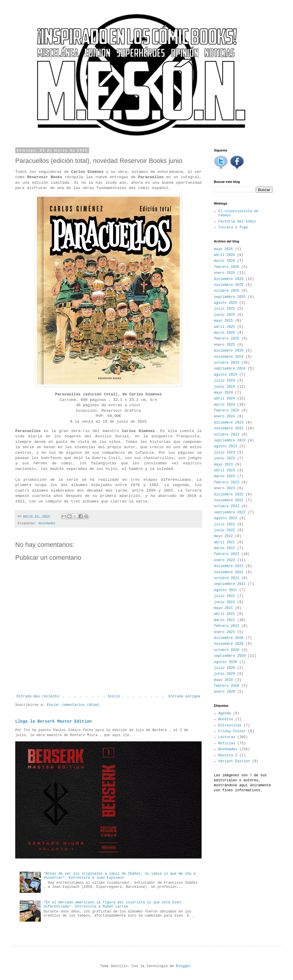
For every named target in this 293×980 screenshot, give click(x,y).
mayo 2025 (223, 321)
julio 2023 (224, 453)
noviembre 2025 (229, 285)
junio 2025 (224, 315)
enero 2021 (224, 632)
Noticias (227, 743)
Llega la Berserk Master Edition (53, 721)
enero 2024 (224, 416)
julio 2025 (224, 309)
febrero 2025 (226, 339)
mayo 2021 (223, 608)
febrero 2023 (226, 483)
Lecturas (227, 737)
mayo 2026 (223, 249)
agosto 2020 (225, 662)
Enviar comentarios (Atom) (73, 705)
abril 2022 (224, 542)
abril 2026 (224, 255)
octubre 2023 (226, 435)
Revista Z (228, 755)
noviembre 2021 (229, 572)
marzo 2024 (224, 405)
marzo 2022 (224, 548)
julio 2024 (224, 381)
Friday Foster (232, 731)
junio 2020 (224, 674)
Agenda (225, 714)
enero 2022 (224, 560)
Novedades (47, 523)
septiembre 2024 (230, 369)
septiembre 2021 (230, 584)
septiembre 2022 (230, 512)
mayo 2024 (223, 393)
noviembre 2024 (229, 357)
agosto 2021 (225, 590)
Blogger (183, 966)
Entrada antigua (184, 696)
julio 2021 (224, 596)
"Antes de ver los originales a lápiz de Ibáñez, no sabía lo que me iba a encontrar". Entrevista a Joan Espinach (120, 876)
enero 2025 (224, 345)
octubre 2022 (226, 506)
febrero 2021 (226, 626)
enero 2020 (224, 692)
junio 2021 (224, 602)
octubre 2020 (226, 650)
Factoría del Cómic (237, 222)
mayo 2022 (223, 536)
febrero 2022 (226, 554)
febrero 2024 (226, 411)
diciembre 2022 (229, 495)
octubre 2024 (226, 363)
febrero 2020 (226, 686)
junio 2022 (224, 530)
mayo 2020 (223, 680)
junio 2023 (224, 458)
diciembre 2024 (229, 351)
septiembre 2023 (230, 441)
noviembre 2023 (229, 429)
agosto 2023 (225, 446)
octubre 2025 (226, 291)
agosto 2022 (225, 518)
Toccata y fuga (233, 227)
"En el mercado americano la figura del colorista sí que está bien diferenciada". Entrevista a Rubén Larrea (112, 905)
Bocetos (226, 719)
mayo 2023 (223, 465)
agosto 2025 (225, 303)
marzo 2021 (224, 620)
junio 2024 (224, 387)
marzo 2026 (224, 261)
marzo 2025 (224, 333)
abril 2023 (224, 470)
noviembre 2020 (229, 644)
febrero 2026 (226, 267)
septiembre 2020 (230, 656)
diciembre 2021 (229, 566)
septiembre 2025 (230, 297)
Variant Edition (234, 761)
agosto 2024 (225, 375)
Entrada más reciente (38, 696)
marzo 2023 (224, 476)
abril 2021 (224, 614)
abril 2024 (224, 399)
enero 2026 (224, 273)
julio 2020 (224, 668)
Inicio (114, 696)
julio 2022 (224, 524)
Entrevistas (230, 726)
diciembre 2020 (229, 638)
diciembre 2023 (229, 423)
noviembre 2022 (229, 500)
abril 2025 (224, 327)
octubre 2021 (226, 578)
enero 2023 (224, 488)
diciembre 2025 (229, 279)
